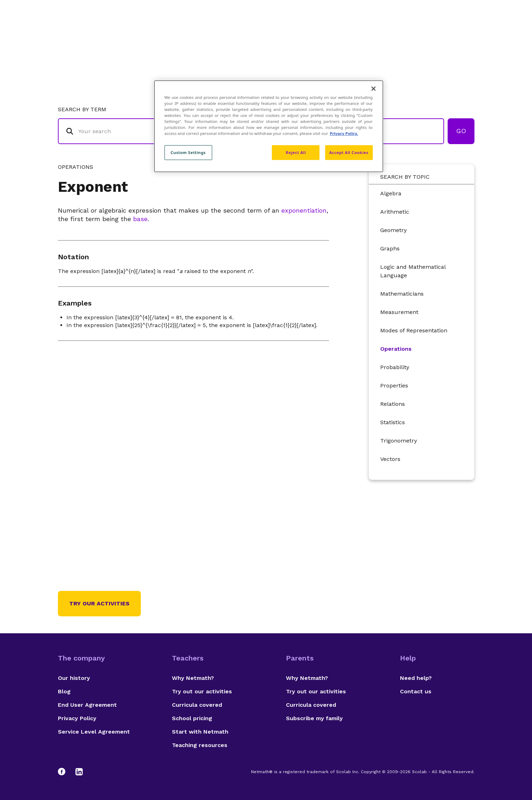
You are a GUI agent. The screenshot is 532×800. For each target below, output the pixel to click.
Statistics (393, 422)
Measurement (399, 312)
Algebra (391, 193)
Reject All (296, 152)
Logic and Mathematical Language (413, 271)
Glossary (331, 34)
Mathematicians (402, 294)
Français (460, 34)
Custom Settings (188, 152)
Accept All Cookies (349, 152)
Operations (396, 349)
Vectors (390, 459)
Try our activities (99, 603)
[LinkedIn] (79, 772)
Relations (393, 404)
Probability (395, 367)
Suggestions (415, 34)
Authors (370, 34)
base (140, 219)
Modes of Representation (414, 330)
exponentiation (304, 210)
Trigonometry (399, 441)
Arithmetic (395, 212)
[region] (269, 126)
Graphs (390, 248)
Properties (394, 386)
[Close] (373, 89)
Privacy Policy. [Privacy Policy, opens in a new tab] (344, 133)
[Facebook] (65, 772)
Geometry (393, 230)
